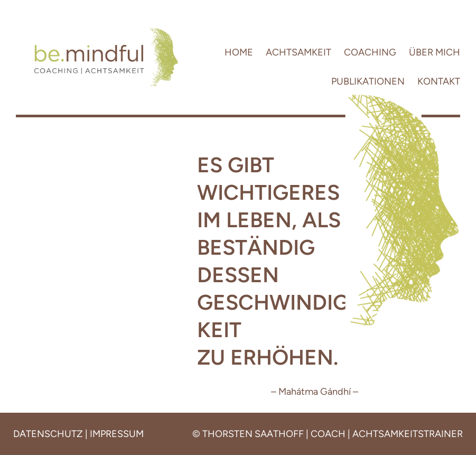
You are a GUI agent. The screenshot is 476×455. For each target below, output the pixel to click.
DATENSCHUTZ (48, 434)
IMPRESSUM (117, 434)
